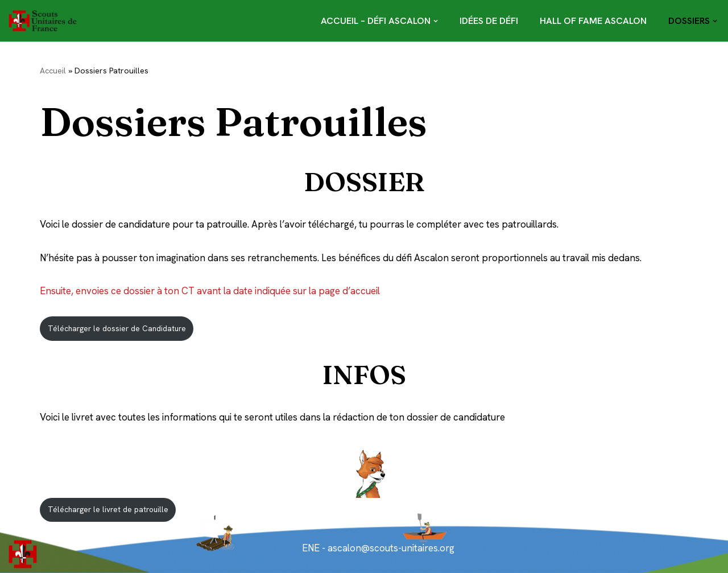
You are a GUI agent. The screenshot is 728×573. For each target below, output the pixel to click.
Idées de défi (489, 21)
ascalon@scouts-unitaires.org (390, 548)
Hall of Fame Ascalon (593, 21)
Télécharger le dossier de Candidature (117, 328)
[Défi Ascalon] (45, 21)
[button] (436, 21)
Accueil (53, 71)
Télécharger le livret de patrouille (108, 509)
